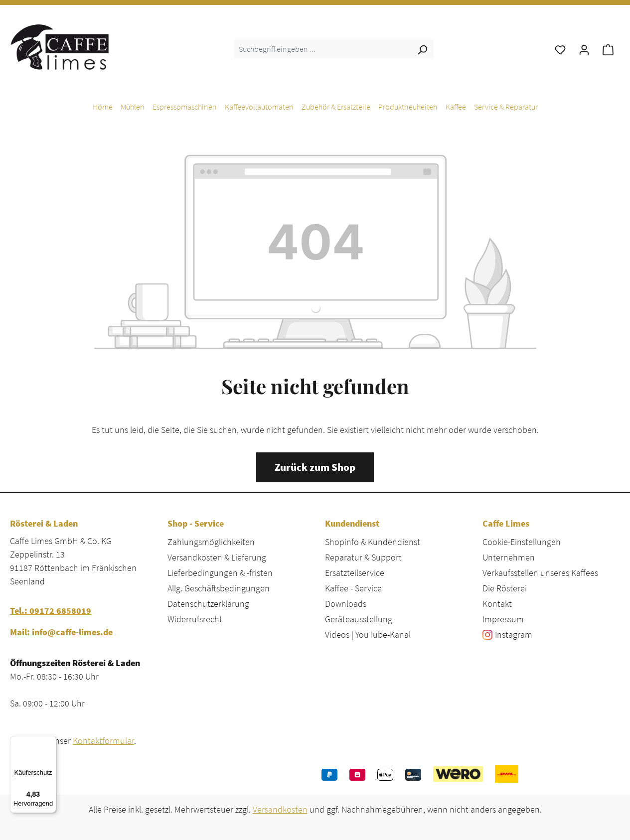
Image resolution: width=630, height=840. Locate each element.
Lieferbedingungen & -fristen (220, 573)
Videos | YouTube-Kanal (368, 634)
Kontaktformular (103, 741)
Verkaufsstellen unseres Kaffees (540, 573)
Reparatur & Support (363, 557)
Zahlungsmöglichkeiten (211, 542)
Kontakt (497, 604)
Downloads (346, 604)
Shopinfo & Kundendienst (373, 542)
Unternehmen (509, 557)
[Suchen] (422, 49)
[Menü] (50, 742)
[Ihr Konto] (584, 49)
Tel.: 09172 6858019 (51, 611)
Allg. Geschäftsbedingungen (219, 588)
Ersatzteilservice (355, 573)
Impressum (503, 619)
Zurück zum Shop (315, 467)
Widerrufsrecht (195, 619)
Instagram (514, 634)
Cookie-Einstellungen (522, 542)
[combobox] (323, 49)
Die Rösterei (505, 588)
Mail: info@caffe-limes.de (61, 632)
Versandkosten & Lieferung (217, 557)
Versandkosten (280, 809)
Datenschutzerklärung (208, 604)
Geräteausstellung (359, 619)
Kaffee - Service (353, 588)
